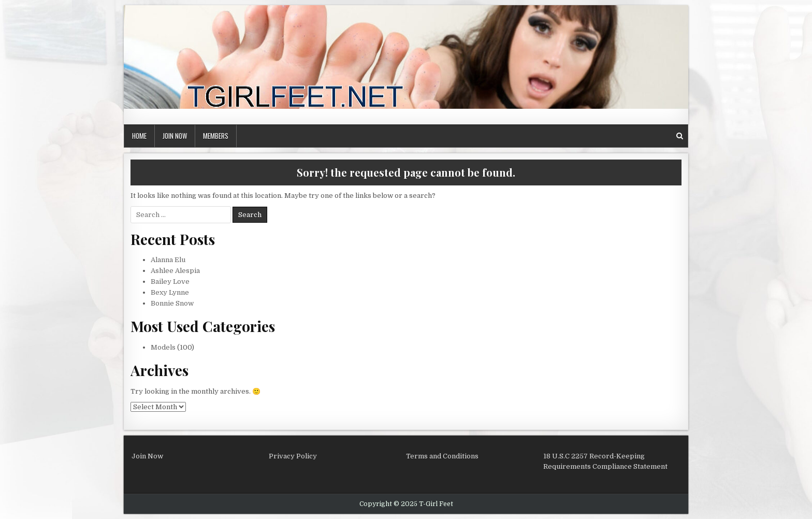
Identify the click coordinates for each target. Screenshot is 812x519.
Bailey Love (170, 282)
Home (139, 136)
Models (163, 347)
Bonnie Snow (172, 303)
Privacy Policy (293, 456)
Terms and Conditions (442, 456)
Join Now (175, 136)
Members (216, 136)
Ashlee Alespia (175, 271)
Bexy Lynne (170, 292)
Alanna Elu (168, 260)
